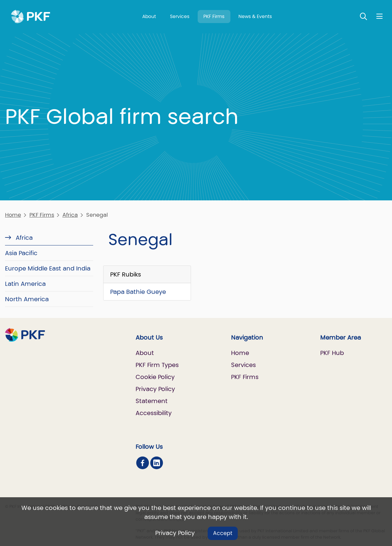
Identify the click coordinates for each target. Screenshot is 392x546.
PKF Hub (332, 353)
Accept (223, 533)
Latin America (25, 284)
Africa (70, 215)
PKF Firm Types (157, 365)
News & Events (255, 16)
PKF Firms (214, 16)
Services (180, 16)
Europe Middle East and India (48, 268)
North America (27, 299)
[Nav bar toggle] (379, 16)
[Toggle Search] (364, 16)
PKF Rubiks (126, 274)
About (149, 16)
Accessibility (154, 413)
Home (13, 215)
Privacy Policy (175, 533)
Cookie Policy (155, 377)
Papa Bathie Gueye (138, 292)
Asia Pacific (21, 253)
